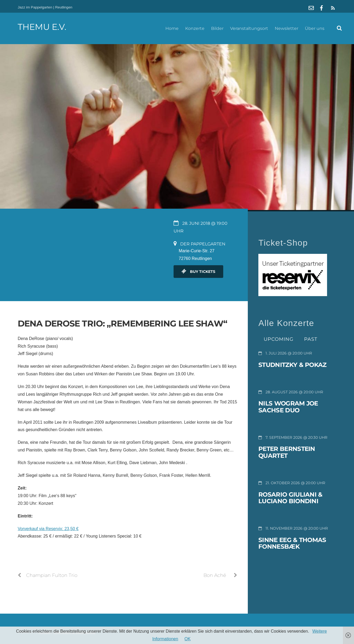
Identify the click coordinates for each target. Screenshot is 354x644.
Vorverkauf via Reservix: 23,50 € (48, 529)
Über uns (315, 28)
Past (311, 339)
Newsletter (287, 28)
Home (172, 28)
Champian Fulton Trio (48, 575)
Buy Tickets (198, 272)
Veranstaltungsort (249, 28)
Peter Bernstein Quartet (287, 452)
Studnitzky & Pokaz (292, 365)
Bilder (217, 28)
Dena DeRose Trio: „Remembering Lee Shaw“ (122, 323)
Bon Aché (220, 575)
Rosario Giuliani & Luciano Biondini (290, 498)
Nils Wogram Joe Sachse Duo (288, 407)
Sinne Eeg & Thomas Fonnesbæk (292, 543)
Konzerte (195, 28)
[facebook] (322, 7)
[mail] (311, 7)
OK (187, 639)
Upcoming (279, 339)
